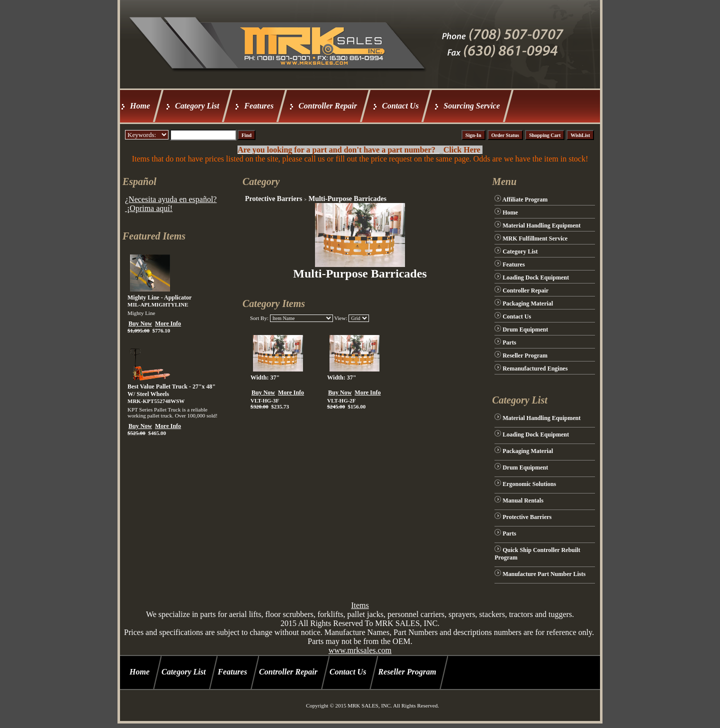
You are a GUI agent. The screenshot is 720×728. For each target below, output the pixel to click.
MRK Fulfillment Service (535, 238)
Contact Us (400, 106)
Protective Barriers (273, 199)
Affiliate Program (525, 199)
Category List (197, 106)
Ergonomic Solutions (529, 484)
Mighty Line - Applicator (159, 297)
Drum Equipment (525, 329)
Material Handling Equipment (541, 225)
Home (140, 106)
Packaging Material (528, 303)
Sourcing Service (471, 106)
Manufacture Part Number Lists (544, 574)
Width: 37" (265, 377)
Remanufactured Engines (535, 368)
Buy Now (140, 323)
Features (259, 106)
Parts (509, 342)
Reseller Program (525, 355)
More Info (168, 323)
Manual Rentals (523, 500)
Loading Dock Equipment (536, 277)
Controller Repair (328, 106)
